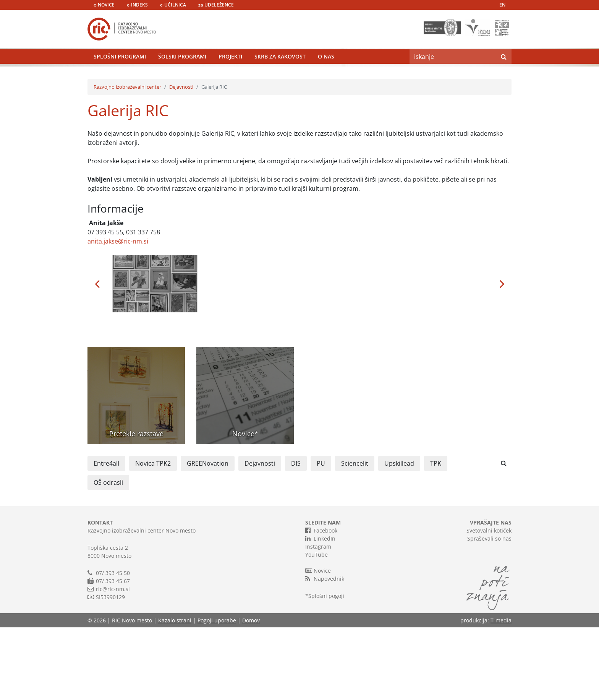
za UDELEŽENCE (216, 5)
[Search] (453, 75)
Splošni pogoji (326, 668)
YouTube (316, 627)
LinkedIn (320, 611)
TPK (436, 536)
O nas (326, 74)
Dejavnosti (181, 159)
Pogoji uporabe (217, 693)
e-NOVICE (104, 5)
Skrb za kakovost (280, 74)
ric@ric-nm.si (113, 662)
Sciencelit (355, 536)
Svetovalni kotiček (489, 603)
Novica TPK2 (153, 536)
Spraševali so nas (489, 611)
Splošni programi (120, 74)
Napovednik (325, 651)
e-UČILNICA (173, 5)
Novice (318, 643)
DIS (296, 536)
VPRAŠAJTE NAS (491, 595)
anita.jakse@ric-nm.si (118, 314)
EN (502, 5)
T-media (501, 693)
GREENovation (208, 536)
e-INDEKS (137, 5)
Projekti (230, 74)
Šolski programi (182, 74)
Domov (251, 693)
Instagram (318, 619)
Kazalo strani (175, 693)
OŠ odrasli (108, 555)
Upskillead (399, 536)
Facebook (321, 603)
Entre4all (106, 536)
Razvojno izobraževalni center (127, 159)
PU (321, 536)
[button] (97, 356)
